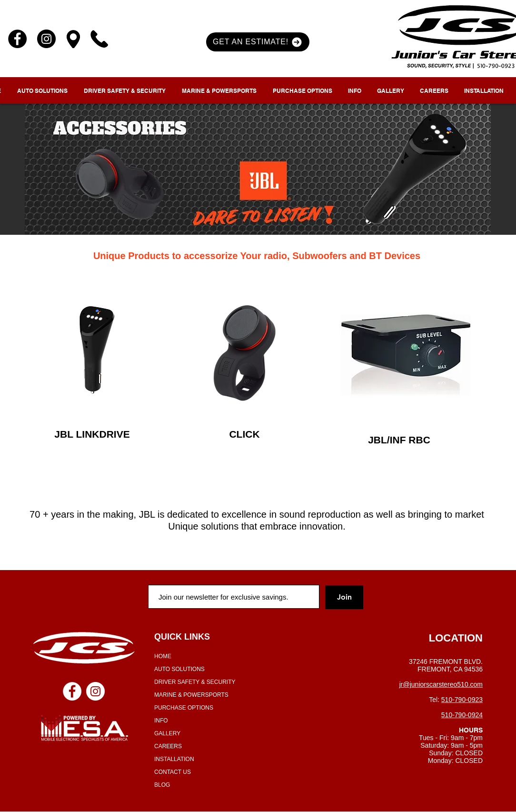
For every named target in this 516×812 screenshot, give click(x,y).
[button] (258, 42)
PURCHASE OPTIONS (184, 708)
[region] (96, 350)
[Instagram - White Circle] (95, 691)
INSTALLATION (174, 759)
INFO (161, 721)
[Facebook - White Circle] (72, 691)
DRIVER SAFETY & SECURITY (195, 682)
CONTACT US (173, 772)
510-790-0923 (462, 700)
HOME (163, 656)
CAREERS (168, 746)
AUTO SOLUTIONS (179, 669)
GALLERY (167, 733)
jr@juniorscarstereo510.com (441, 684)
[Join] (344, 597)
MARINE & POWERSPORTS (191, 695)
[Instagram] (46, 39)
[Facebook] (17, 39)
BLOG (162, 785)
